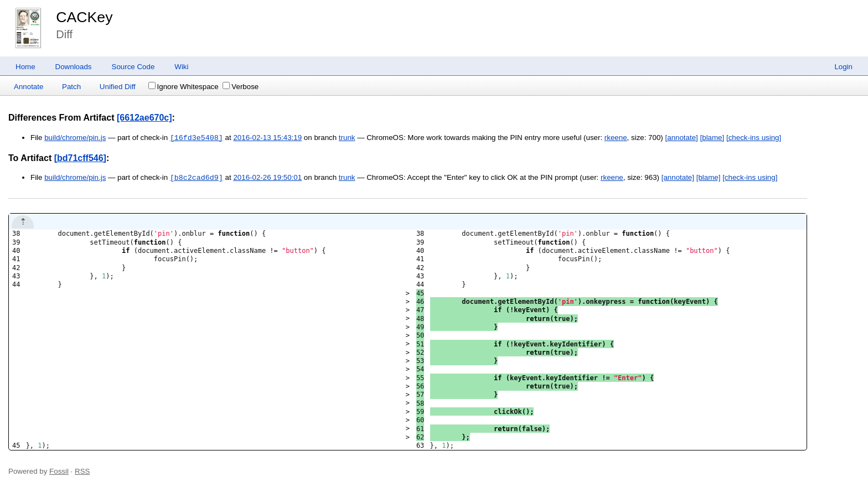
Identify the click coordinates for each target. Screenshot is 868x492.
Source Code (133, 67)
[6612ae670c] (144, 118)
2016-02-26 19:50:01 (267, 178)
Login (843, 67)
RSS (82, 471)
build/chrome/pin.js (75, 138)
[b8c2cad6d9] (197, 178)
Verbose (241, 87)
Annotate (29, 87)
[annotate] (682, 138)
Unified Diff (118, 87)
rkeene (616, 138)
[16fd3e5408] (197, 138)
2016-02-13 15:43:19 (267, 138)
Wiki (181, 67)
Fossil (59, 471)
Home (25, 67)
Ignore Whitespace (184, 87)
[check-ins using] (754, 138)
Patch (71, 87)
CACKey (84, 17)
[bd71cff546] (80, 158)
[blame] (712, 138)
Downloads (74, 67)
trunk (347, 138)
